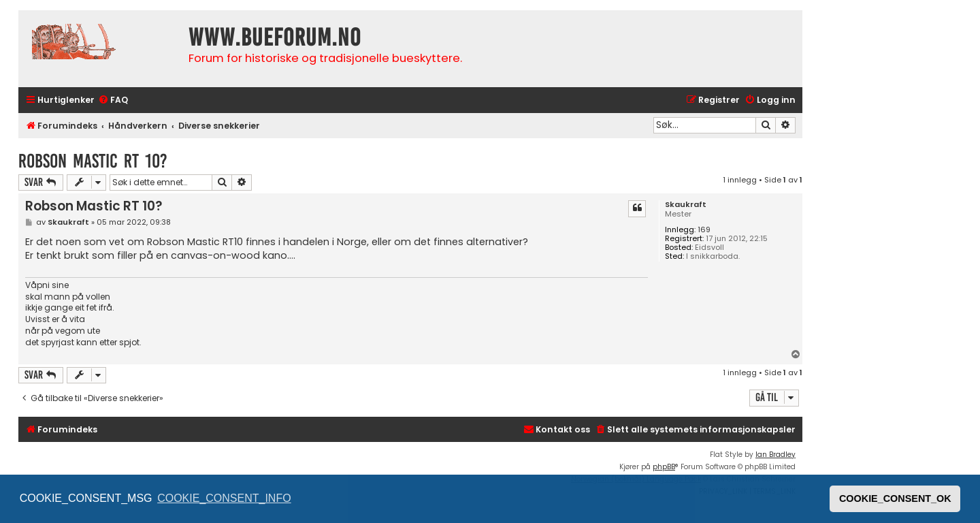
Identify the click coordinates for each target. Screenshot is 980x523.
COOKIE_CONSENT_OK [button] (895, 498)
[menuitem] (113, 100)
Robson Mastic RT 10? (93, 161)
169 (704, 230)
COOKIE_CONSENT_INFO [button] (224, 498)
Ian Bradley (775, 455)
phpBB (664, 467)
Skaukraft (686, 205)
